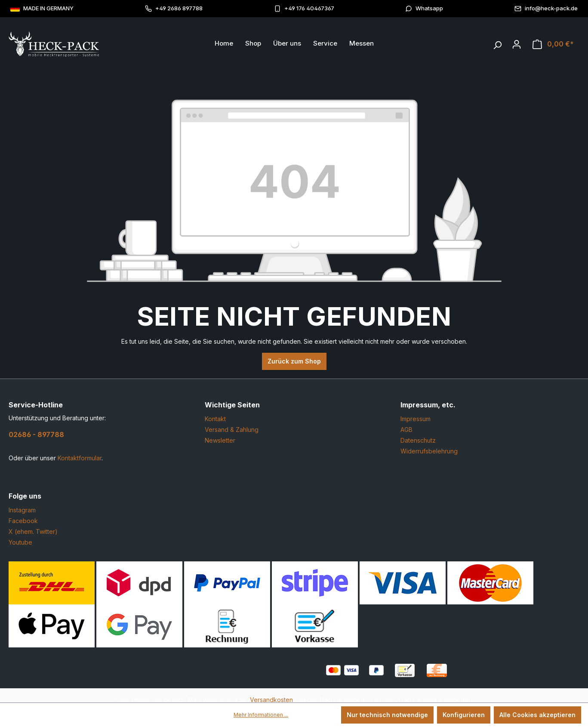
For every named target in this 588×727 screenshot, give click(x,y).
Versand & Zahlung (232, 430)
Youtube (20, 542)
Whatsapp (424, 8)
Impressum (416, 419)
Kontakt (215, 419)
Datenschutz (418, 440)
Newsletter (220, 440)
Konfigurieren (464, 715)
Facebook (23, 521)
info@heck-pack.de (546, 8)
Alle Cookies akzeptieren (537, 715)
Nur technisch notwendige (387, 715)
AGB (406, 430)
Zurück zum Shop (294, 361)
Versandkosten (271, 700)
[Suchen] (497, 43)
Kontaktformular (80, 458)
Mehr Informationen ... (261, 715)
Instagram (22, 510)
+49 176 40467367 (304, 8)
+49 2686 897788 (174, 8)
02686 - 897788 (36, 434)
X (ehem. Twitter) (33, 531)
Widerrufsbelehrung (429, 451)
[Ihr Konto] (517, 44)
